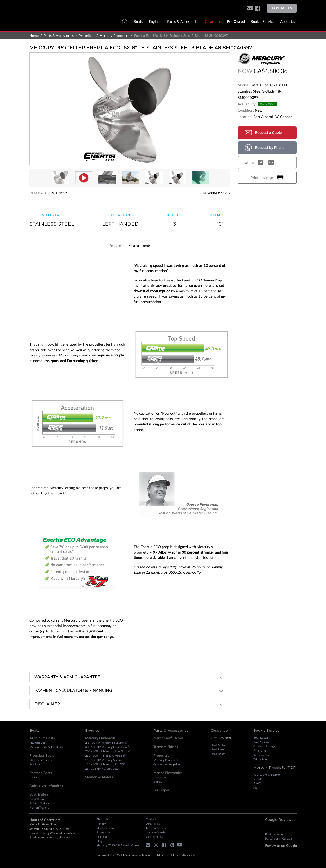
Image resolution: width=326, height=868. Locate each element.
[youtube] (181, 846)
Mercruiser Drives (168, 738)
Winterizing (261, 759)
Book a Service (263, 21)
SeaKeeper (161, 790)
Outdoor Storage (264, 746)
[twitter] (173, 846)
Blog (99, 841)
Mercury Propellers (114, 35)
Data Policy (153, 824)
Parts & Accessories (183, 21)
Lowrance (160, 777)
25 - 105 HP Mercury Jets (102, 769)
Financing (260, 751)
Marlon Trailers (39, 808)
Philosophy (103, 832)
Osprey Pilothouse (41, 760)
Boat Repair (261, 738)
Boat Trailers (39, 794)
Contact (151, 819)
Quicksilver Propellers (167, 764)
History (101, 824)
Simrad (158, 782)
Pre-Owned (236, 21)
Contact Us (282, 8)
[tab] (112, 246)
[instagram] (157, 846)
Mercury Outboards (100, 738)
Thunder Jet (37, 743)
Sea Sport (35, 764)
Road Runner (38, 799)
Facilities (102, 837)
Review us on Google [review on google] (281, 846)
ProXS (257, 783)
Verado (258, 779)
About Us (288, 21)
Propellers (87, 35)
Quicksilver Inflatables (46, 786)
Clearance (213, 21)
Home (34, 35)
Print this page (267, 177)
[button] (250, 9)
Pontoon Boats (41, 773)
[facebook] (258, 9)
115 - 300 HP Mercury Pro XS (105, 764)
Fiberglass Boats (42, 755)
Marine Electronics (168, 773)
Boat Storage (261, 742)
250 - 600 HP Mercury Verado (105, 756)
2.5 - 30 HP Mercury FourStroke (107, 743)
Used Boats (218, 754)
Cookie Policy (154, 837)
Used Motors (219, 745)
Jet (255, 788)
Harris (33, 777)
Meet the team (105, 828)
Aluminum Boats (42, 738)
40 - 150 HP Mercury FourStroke (107, 747)
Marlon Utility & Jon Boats (46, 747)
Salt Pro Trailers (39, 803)
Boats (138, 21)
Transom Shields (166, 747)
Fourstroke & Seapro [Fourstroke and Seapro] (267, 775)
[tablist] (130, 246)
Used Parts (218, 749)
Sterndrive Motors (99, 777)
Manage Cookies (156, 832)
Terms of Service (156, 828)
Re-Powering (261, 755)
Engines (155, 21)
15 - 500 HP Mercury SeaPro (104, 760)
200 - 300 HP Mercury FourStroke (108, 751)
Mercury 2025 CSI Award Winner (118, 845)
